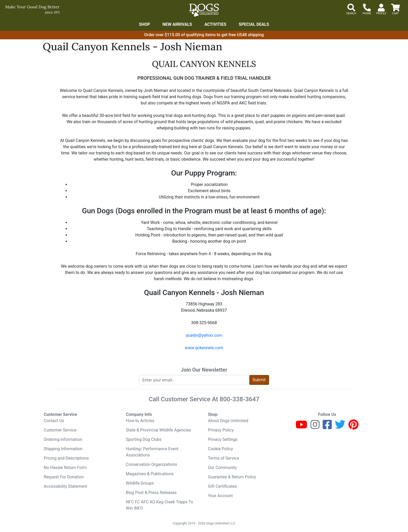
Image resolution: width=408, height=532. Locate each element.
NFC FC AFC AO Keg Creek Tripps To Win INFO (160, 505)
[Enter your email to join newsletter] (194, 380)
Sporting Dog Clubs (144, 439)
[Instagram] (315, 427)
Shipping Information (63, 449)
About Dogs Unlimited (228, 421)
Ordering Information (63, 439)
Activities (215, 24)
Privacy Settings (223, 439)
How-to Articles (140, 421)
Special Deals (254, 24)
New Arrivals (177, 24)
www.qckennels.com (204, 348)
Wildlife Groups (140, 483)
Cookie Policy (220, 449)
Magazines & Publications (150, 474)
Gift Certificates (222, 486)
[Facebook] (327, 427)
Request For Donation (64, 477)
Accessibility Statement (65, 486)
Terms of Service (224, 458)
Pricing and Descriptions (66, 458)
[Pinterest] (353, 427)
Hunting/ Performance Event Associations (152, 452)
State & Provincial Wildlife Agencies (159, 430)
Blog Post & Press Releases (151, 493)
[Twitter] (340, 427)
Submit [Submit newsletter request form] (259, 380)
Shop (145, 24)
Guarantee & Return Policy (232, 477)
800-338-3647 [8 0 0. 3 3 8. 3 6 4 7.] (240, 399)
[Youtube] (301, 427)
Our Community (222, 468)
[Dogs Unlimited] (204, 10)
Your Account (220, 496)
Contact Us (54, 421)
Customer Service (60, 430)
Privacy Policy (221, 430)
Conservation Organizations (152, 464)
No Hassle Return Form (65, 468)
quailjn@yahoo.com (204, 335)
